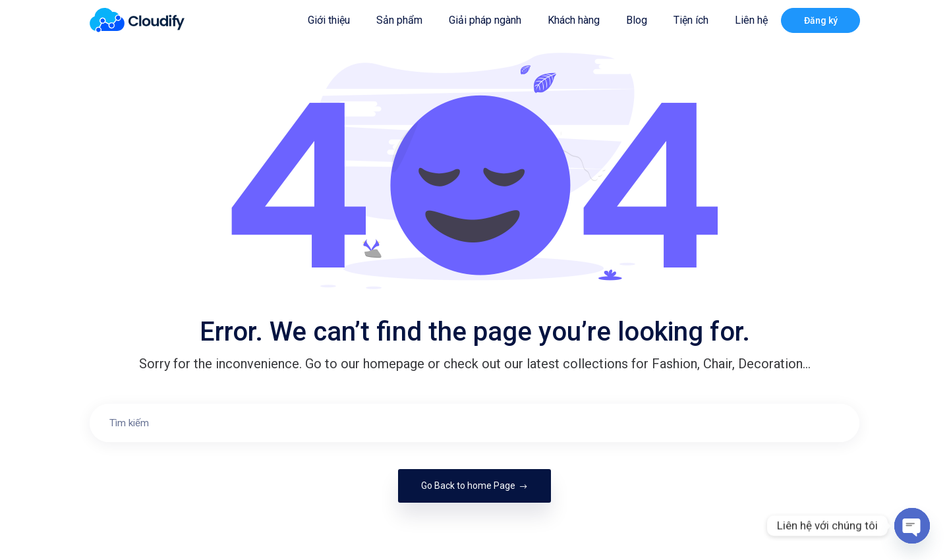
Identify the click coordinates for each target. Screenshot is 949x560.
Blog (637, 20)
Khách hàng (574, 20)
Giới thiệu (329, 20)
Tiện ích (691, 20)
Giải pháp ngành (485, 20)
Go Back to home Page (474, 486)
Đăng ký (821, 20)
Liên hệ (751, 20)
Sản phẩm (399, 20)
